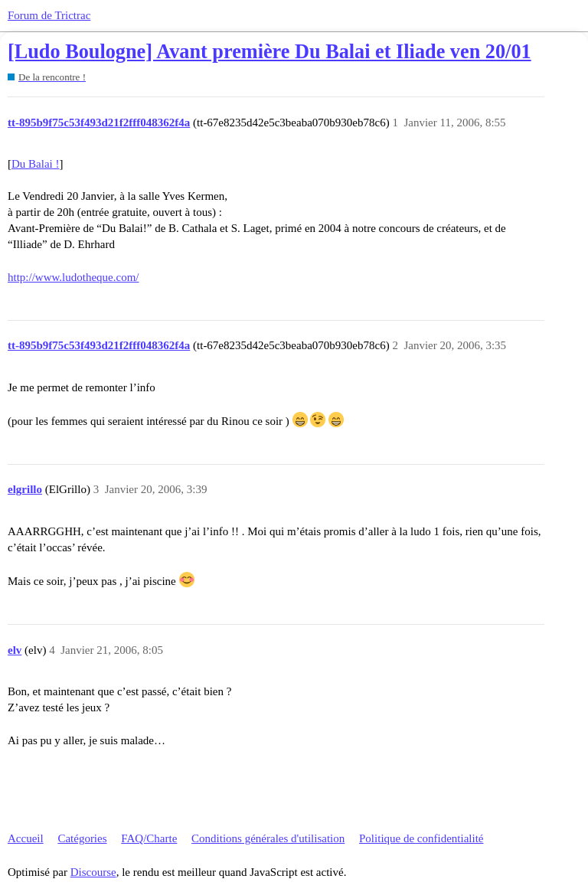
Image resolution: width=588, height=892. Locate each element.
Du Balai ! (35, 164)
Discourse (93, 872)
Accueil (26, 838)
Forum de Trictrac (49, 15)
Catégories (82, 838)
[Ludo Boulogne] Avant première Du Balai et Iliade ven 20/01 (269, 52)
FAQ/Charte (149, 838)
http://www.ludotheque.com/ (73, 277)
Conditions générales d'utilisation (268, 838)
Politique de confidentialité (421, 838)
